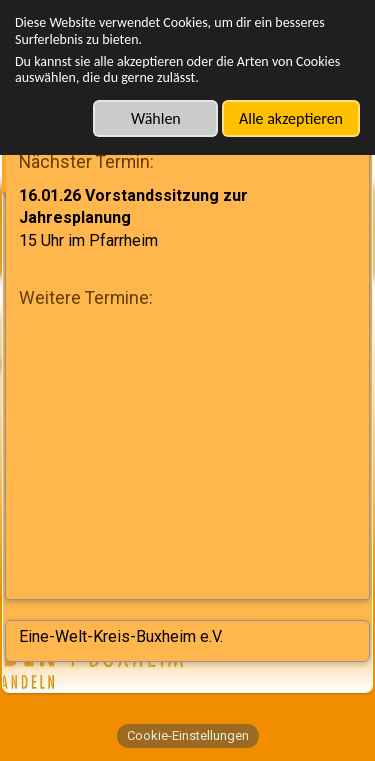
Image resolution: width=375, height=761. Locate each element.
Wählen (156, 118)
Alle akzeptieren (291, 118)
